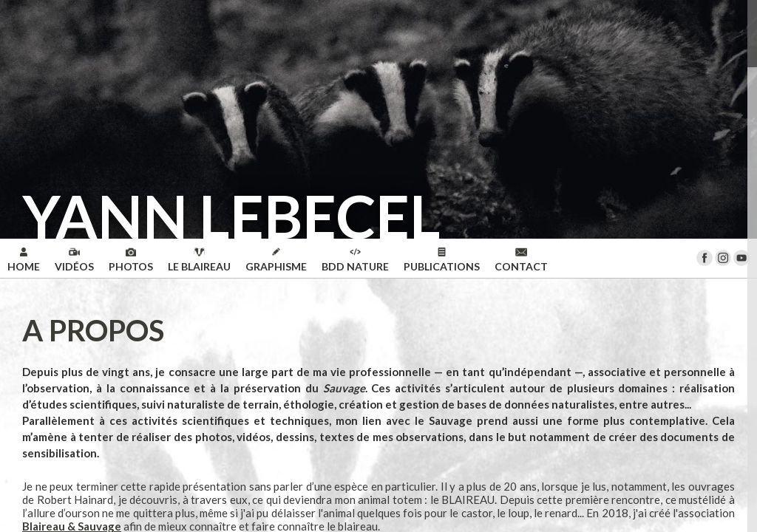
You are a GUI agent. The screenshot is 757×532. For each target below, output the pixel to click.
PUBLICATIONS (442, 260)
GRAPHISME (276, 260)
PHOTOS (131, 260)
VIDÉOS (74, 260)
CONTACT (521, 260)
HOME (24, 260)
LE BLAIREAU (199, 260)
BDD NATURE (355, 260)
